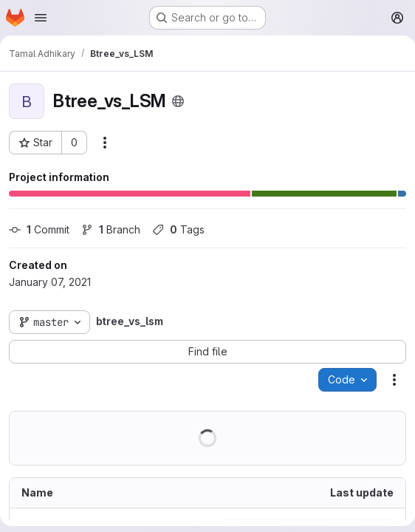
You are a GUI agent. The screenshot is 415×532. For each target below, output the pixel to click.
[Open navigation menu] (41, 18)
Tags (178, 229)
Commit (39, 229)
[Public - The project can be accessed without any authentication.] (178, 101)
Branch (111, 229)
